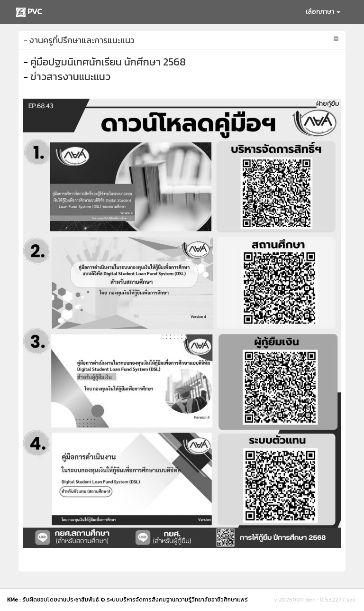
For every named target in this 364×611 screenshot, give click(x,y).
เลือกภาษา (323, 12)
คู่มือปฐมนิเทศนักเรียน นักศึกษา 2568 (108, 62)
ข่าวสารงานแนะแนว (70, 77)
